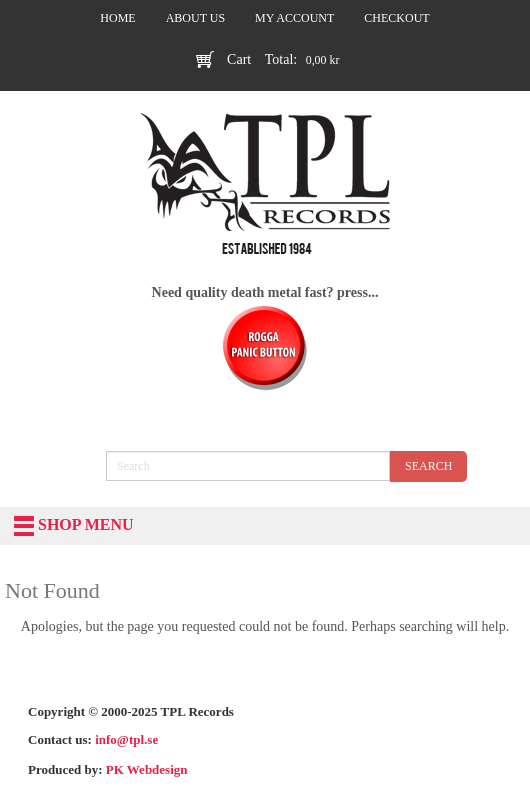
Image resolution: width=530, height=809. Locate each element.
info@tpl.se (126, 739)
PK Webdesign (147, 769)
